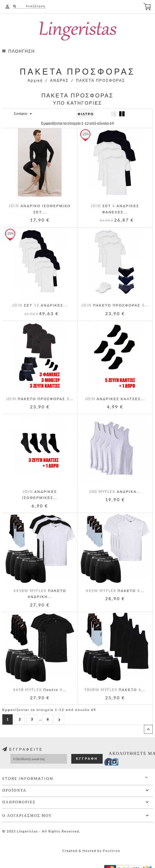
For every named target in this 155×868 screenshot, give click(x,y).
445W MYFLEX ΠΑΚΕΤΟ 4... (115, 591)
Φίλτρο (86, 114)
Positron (112, 851)
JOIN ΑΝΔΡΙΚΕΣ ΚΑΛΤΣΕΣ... (115, 399)
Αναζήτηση (35, 6)
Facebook (106, 763)
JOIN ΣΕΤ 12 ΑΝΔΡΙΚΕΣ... (40, 305)
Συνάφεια (24, 114)
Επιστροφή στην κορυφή (148, 729)
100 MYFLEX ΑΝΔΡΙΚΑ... (115, 491)
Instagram (119, 763)
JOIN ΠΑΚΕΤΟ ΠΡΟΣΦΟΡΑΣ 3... (115, 305)
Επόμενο (59, 719)
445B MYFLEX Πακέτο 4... (40, 690)
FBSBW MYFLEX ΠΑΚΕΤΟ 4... (115, 690)
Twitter (112, 763)
